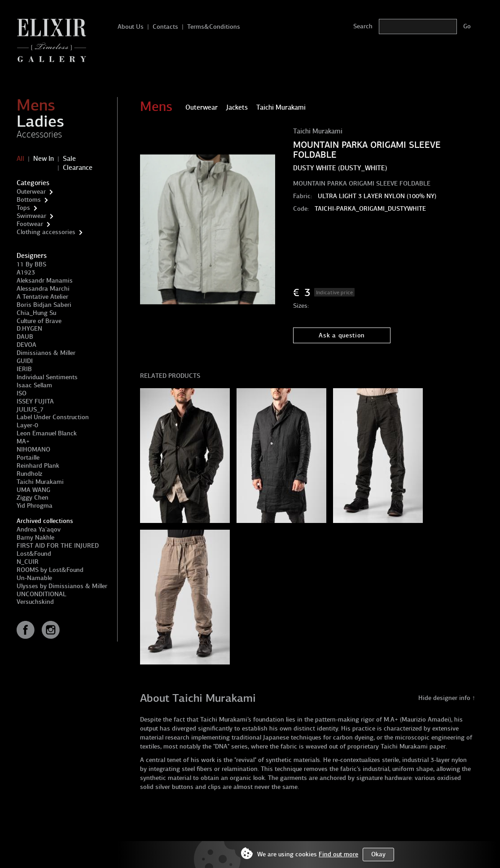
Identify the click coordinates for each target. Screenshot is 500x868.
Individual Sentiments (47, 377)
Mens (36, 105)
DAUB (25, 337)
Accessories (39, 134)
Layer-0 (27, 425)
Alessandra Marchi (43, 289)
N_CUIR (28, 562)
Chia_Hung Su (36, 313)
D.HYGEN (29, 329)
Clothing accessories (46, 232)
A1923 (26, 272)
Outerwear (31, 192)
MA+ (23, 441)
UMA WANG (33, 490)
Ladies (40, 121)
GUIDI (25, 361)
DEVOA (26, 345)
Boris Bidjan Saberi (44, 305)
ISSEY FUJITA (35, 401)
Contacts (165, 27)
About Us (131, 27)
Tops (23, 208)
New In (44, 159)
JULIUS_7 (30, 410)
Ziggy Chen (33, 498)
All (20, 159)
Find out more (338, 854)
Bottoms (29, 200)
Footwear (30, 224)
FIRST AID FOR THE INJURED (58, 546)
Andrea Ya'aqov (39, 529)
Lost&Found (34, 554)
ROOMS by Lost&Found (50, 570)
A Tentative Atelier (42, 297)
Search (363, 26)
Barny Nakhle (35, 538)
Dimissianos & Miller (46, 353)
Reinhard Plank (38, 466)
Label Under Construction (53, 417)
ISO (22, 393)
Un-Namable (34, 578)
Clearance (78, 168)
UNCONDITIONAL (42, 594)
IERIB (24, 369)
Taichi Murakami (40, 482)
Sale (69, 159)
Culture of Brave (39, 321)
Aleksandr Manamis (45, 281)
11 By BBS (31, 264)
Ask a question (342, 335)
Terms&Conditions (214, 27)
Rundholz (29, 474)
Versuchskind (35, 602)
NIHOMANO (33, 449)
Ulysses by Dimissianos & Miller (62, 586)
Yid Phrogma (35, 506)
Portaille (28, 458)
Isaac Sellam (34, 385)
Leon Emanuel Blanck (47, 433)
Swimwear (31, 216)
